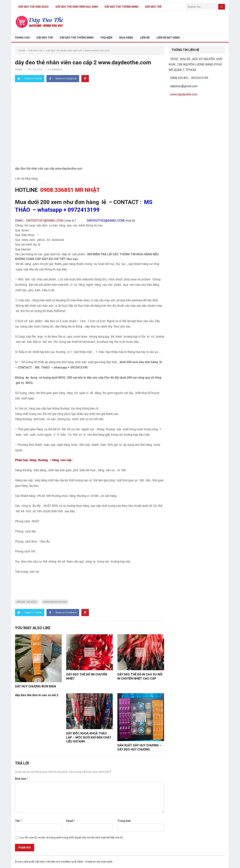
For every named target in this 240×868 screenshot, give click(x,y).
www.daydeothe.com (55, 602)
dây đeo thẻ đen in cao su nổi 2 (37, 695)
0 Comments (55, 70)
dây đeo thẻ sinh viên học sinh (77, 7)
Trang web (124, 821)
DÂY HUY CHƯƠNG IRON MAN (35, 686)
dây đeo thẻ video (27, 602)
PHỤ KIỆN (106, 38)
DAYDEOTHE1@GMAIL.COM (44, 221)
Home (22, 51)
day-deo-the (36, 51)
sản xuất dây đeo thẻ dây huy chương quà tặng (53, 862)
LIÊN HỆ (145, 38)
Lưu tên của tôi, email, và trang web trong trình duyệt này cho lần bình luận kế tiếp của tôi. (71, 837)
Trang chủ (22, 38)
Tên (18, 821)
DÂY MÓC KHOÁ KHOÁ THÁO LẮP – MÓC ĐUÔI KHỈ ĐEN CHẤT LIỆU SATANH (89, 737)
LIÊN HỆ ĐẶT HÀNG (168, 38)
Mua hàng (126, 38)
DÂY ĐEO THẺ (153, 7)
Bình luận (22, 779)
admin (18, 70)
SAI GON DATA (105, 862)
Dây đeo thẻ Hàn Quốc (34, 7)
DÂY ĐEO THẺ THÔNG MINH (121, 7)
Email (71, 821)
